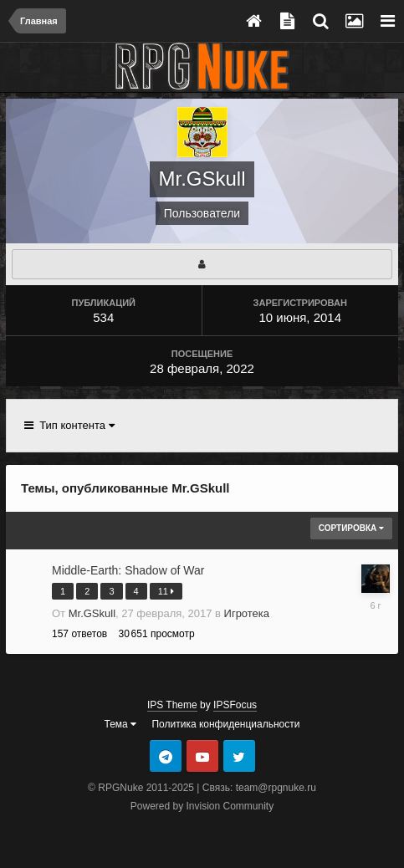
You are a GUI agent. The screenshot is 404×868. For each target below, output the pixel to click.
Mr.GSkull (92, 613)
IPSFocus (235, 705)
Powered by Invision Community (202, 806)
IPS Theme (172, 705)
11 (166, 591)
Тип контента (69, 425)
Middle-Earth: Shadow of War (128, 570)
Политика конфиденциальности (225, 724)
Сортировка (351, 528)
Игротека (247, 613)
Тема (121, 724)
